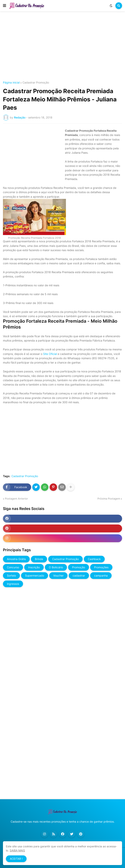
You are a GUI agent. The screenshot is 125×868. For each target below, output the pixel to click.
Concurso (13, 567)
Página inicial (11, 83)
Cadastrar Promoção (36, 83)
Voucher (58, 575)
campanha (101, 575)
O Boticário (56, 567)
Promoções (101, 567)
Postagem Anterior (16, 499)
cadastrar (79, 575)
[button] (5, 6)
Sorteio (11, 575)
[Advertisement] (62, 47)
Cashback (94, 559)
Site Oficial (50, 354)
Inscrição (34, 567)
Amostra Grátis (16, 559)
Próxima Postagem (109, 499)
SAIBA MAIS (17, 850)
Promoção (79, 567)
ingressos (13, 584)
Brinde (39, 559)
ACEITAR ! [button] (16, 859)
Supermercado (35, 575)
